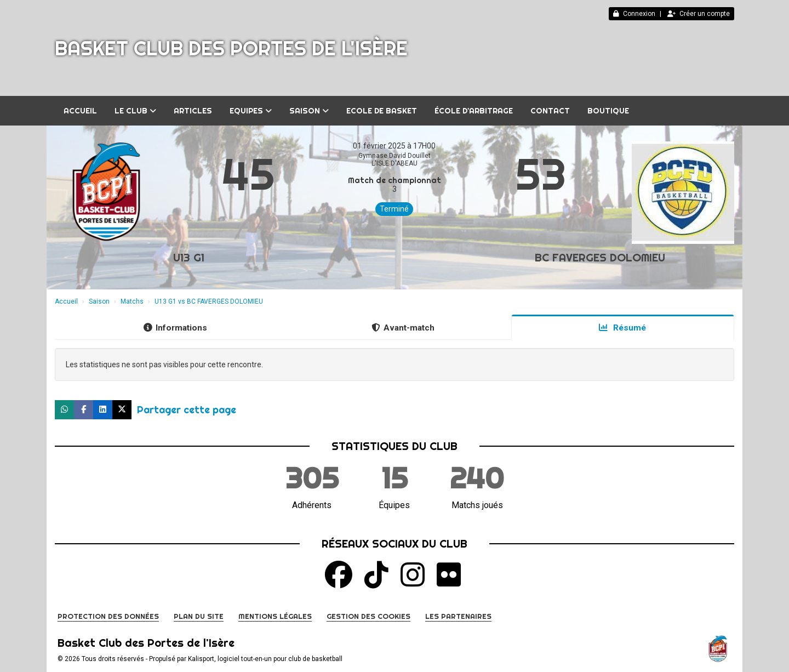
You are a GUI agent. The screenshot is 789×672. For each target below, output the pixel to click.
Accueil (80, 111)
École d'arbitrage (474, 111)
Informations (175, 328)
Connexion (634, 14)
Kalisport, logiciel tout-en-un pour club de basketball (265, 659)
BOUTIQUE (608, 111)
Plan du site (199, 616)
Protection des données (108, 616)
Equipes (251, 111)
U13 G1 (189, 257)
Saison (309, 111)
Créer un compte (699, 14)
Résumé (622, 328)
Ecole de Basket (382, 111)
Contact (550, 111)
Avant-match (403, 328)
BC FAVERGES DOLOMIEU (600, 257)
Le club (135, 111)
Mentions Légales (275, 616)
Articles (193, 111)
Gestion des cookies (368, 616)
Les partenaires (458, 616)
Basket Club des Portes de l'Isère (231, 48)
